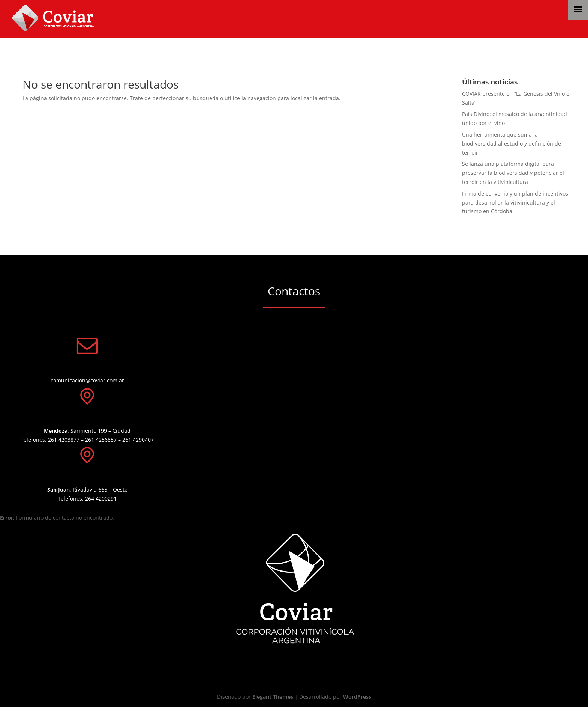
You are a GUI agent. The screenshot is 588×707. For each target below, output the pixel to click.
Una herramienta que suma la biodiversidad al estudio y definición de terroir (511, 144)
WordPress (357, 697)
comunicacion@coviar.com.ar (87, 380)
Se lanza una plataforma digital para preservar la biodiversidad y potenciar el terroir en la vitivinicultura (513, 173)
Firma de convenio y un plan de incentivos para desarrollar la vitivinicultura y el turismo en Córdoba (515, 202)
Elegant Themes (273, 697)
